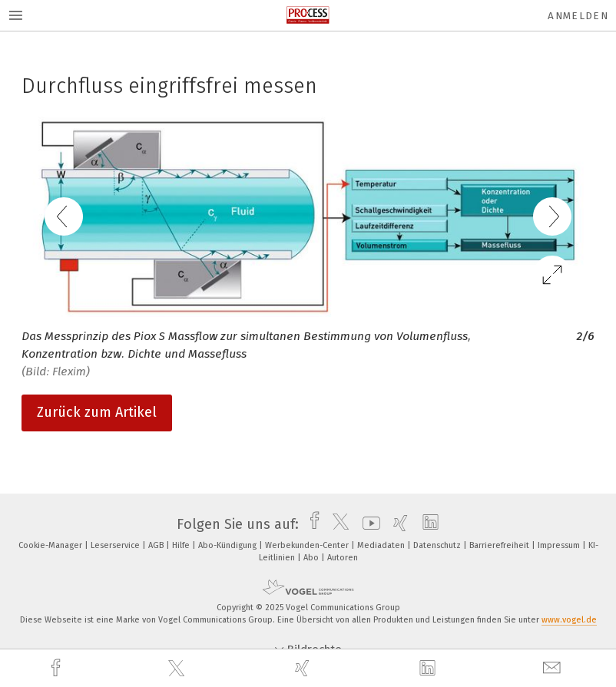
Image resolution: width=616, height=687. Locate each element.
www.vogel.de (569, 620)
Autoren (343, 558)
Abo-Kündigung (229, 545)
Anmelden (578, 16)
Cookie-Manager (51, 545)
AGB (157, 545)
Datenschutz (438, 545)
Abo (312, 558)
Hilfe (182, 545)
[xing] (304, 668)
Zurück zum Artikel (97, 412)
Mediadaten (382, 545)
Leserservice (116, 545)
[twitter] (178, 669)
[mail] (554, 668)
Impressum (560, 545)
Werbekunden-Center (308, 545)
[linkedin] (429, 669)
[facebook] (58, 668)
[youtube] (368, 524)
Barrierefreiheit (500, 545)
